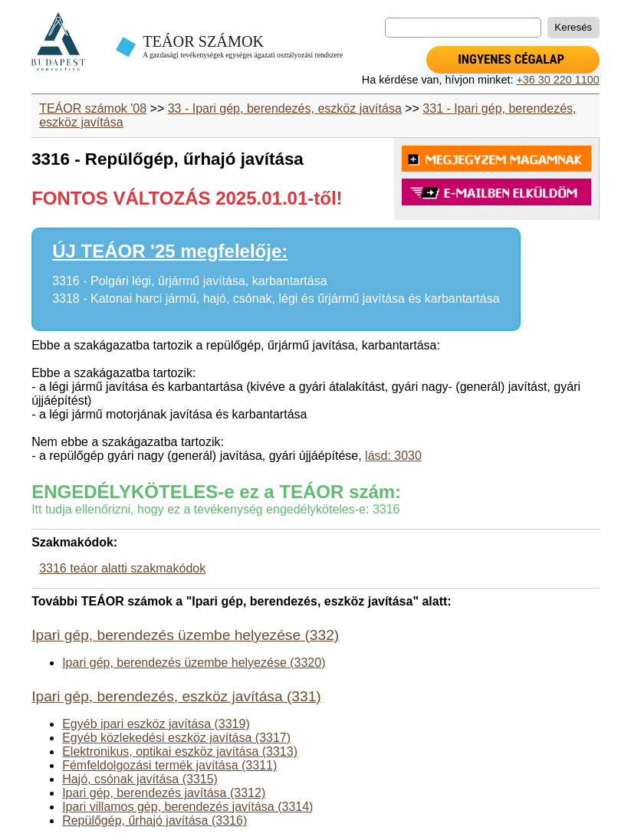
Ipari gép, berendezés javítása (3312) (164, 793)
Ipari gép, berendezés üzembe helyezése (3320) (194, 663)
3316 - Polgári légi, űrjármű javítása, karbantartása (189, 281)
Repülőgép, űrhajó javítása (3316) (154, 820)
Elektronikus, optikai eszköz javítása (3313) (180, 751)
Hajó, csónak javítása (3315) (140, 779)
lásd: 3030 (393, 456)
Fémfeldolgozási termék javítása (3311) (169, 765)
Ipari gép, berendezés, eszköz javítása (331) (176, 696)
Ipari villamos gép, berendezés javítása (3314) (187, 807)
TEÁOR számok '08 (93, 108)
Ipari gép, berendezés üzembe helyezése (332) (185, 635)
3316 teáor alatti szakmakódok (122, 568)
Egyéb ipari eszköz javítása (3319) (156, 724)
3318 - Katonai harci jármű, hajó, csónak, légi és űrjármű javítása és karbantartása (276, 299)
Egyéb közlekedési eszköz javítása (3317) (176, 738)
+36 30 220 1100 (557, 80)
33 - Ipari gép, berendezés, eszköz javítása (285, 108)
